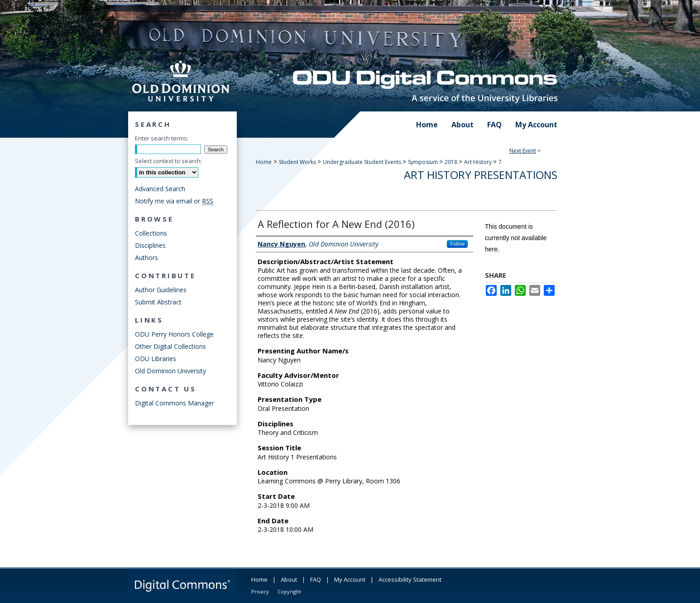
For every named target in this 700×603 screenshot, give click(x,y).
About (289, 579)
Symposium (424, 162)
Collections (151, 233)
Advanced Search (160, 189)
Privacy (260, 591)
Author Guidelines (161, 290)
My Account (350, 579)
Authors (146, 258)
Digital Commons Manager (175, 403)
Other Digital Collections (170, 346)
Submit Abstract (158, 302)
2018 (452, 162)
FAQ (316, 579)
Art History (479, 162)
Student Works (298, 162)
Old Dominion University (170, 371)
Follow (457, 244)
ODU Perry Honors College (174, 334)
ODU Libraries (156, 359)
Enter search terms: (162, 138)
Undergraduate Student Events (363, 162)
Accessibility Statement (410, 579)
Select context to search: (168, 161)
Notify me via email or (174, 201)
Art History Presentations (481, 175)
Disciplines (150, 245)
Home (264, 162)
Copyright (289, 591)
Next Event (523, 151)
